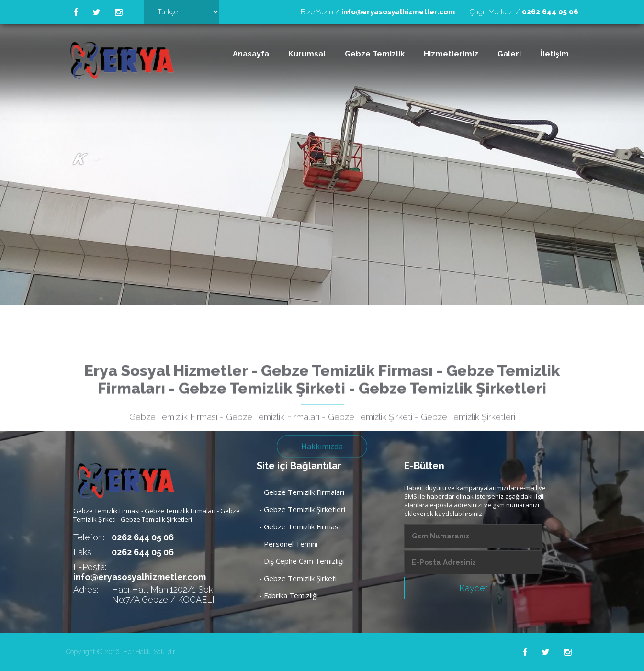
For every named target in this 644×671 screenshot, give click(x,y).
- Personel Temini (288, 544)
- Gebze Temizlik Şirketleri (302, 509)
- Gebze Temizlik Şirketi (298, 578)
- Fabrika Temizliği (288, 595)
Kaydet (474, 588)
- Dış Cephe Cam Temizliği (301, 561)
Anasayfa (251, 54)
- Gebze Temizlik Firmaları (302, 492)
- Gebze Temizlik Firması (299, 526)
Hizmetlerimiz (451, 54)
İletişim (554, 54)
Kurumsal (307, 54)
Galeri (509, 54)
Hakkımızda (322, 470)
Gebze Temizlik (375, 54)
